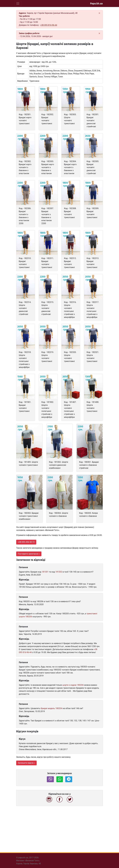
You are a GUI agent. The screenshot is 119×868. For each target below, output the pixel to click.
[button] (50, 779)
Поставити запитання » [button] (29, 554)
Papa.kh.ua (96, 4)
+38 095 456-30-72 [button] (26, 542)
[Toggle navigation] (18, 4)
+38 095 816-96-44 (49, 25)
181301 (45, 572)
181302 (59, 572)
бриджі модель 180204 (51, 708)
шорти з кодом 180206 (73, 685)
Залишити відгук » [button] (26, 763)
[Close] (99, 13)
